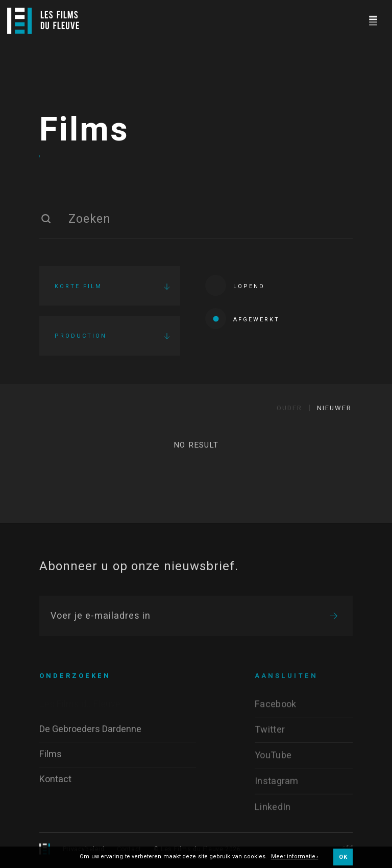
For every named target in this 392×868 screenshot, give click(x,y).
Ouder (289, 408)
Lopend (235, 285)
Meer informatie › (295, 857)
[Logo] (43, 21)
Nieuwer (334, 408)
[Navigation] (373, 19)
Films (84, 130)
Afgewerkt (242, 319)
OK (343, 857)
